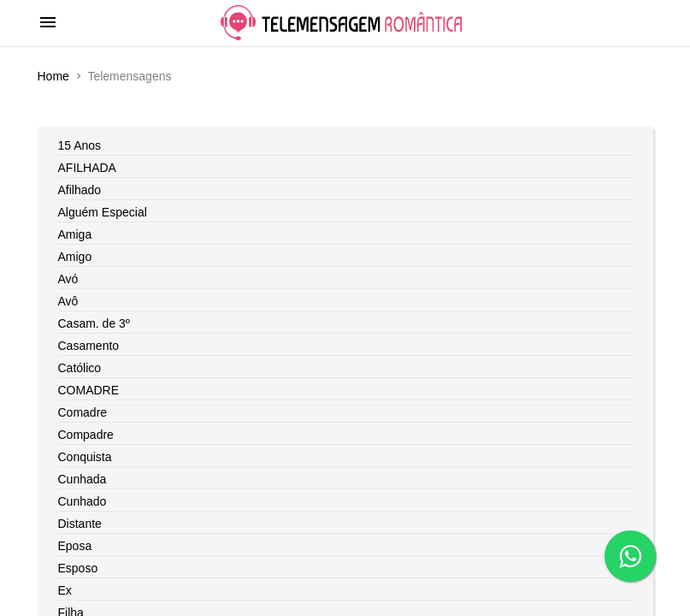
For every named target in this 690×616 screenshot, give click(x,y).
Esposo (78, 568)
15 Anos (80, 145)
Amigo (75, 257)
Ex (65, 590)
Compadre (86, 435)
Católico (80, 368)
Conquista (85, 457)
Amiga (75, 234)
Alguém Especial (103, 212)
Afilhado (80, 190)
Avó (68, 279)
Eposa (75, 546)
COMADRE (89, 390)
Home (53, 76)
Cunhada (83, 479)
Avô (68, 301)
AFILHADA (87, 168)
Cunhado (83, 501)
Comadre (83, 412)
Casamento (89, 346)
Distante (80, 524)
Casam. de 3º (94, 323)
